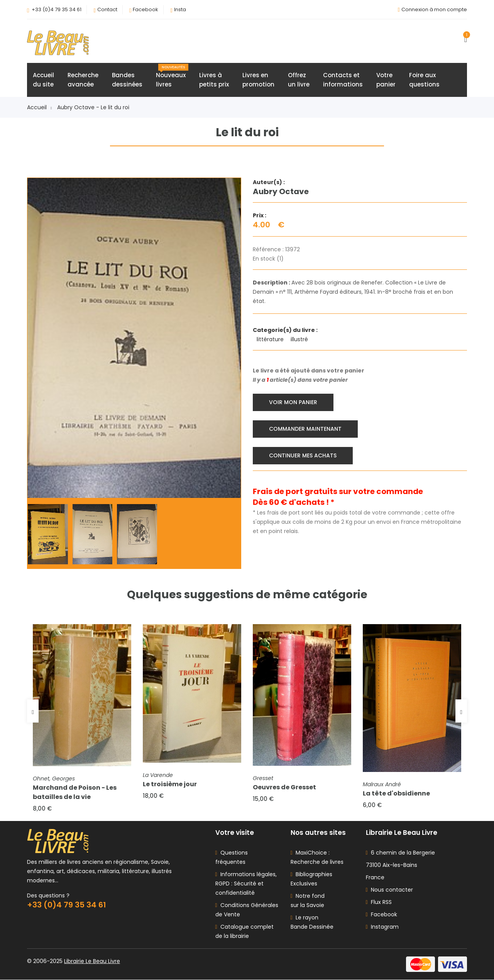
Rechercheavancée (83, 80)
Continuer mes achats (303, 455)
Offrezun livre (299, 80)
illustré (300, 339)
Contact (107, 9)
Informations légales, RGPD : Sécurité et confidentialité (246, 884)
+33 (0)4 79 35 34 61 (57, 9)
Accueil (39, 107)
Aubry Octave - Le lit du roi (93, 107)
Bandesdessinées (127, 80)
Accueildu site (43, 80)
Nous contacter (389, 890)
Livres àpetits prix (214, 80)
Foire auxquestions (424, 80)
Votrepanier (386, 80)
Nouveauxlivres (172, 76)
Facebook (145, 9)
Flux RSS (379, 902)
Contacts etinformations (343, 80)
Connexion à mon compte (434, 9)
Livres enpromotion (258, 80)
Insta (180, 9)
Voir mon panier (293, 402)
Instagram (382, 927)
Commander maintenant (305, 429)
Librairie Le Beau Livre (92, 961)
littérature (271, 339)
